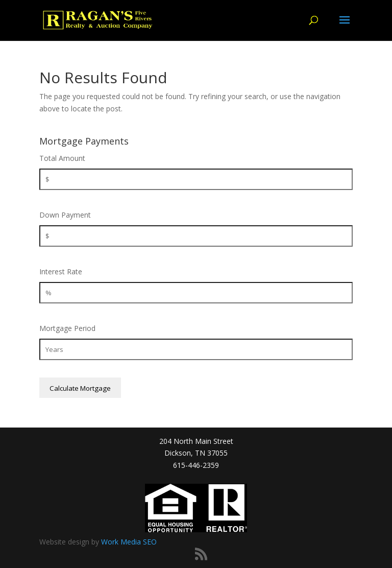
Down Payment (65, 215)
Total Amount (62, 158)
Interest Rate (61, 271)
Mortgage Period (67, 328)
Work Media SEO (129, 542)
